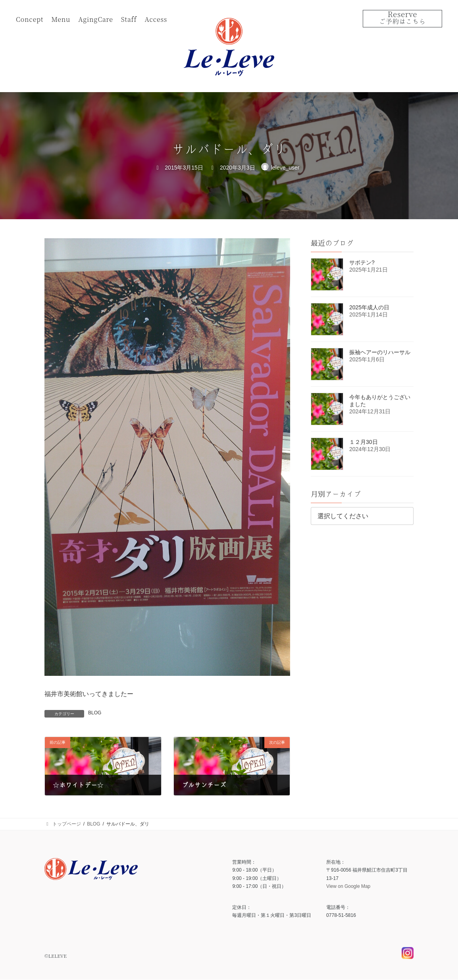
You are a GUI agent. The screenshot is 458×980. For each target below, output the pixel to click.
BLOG (95, 713)
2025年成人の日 (369, 307)
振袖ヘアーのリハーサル (380, 352)
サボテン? (362, 262)
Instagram (407, 959)
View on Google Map (348, 887)
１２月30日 (364, 442)
